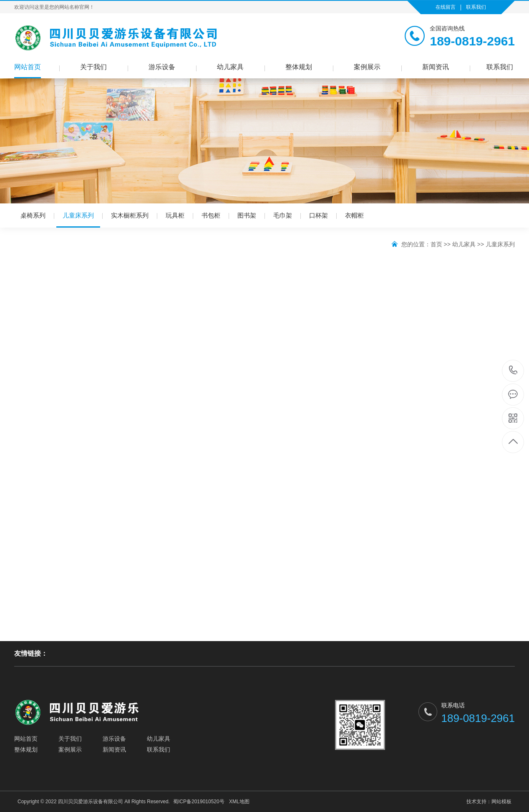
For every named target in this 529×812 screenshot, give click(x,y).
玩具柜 (175, 215)
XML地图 (239, 802)
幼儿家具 (230, 67)
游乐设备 (162, 67)
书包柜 (211, 215)
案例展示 (367, 67)
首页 (436, 244)
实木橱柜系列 (130, 215)
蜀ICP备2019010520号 (199, 802)
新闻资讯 (436, 67)
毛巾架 (283, 215)
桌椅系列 (33, 215)
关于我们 (93, 67)
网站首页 (28, 67)
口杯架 (319, 215)
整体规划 (299, 67)
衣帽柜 (354, 215)
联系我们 (476, 7)
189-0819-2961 (513, 371)
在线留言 (446, 7)
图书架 (247, 215)
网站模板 (501, 802)
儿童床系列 (78, 220)
